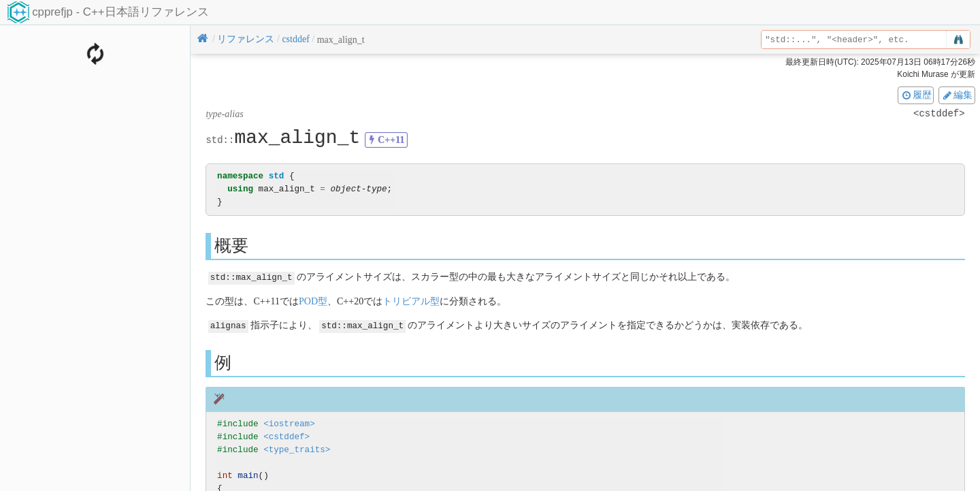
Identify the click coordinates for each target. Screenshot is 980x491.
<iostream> (289, 423)
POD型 (313, 301)
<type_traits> (297, 448)
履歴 (916, 95)
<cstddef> (287, 435)
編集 (957, 95)
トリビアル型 (411, 301)
